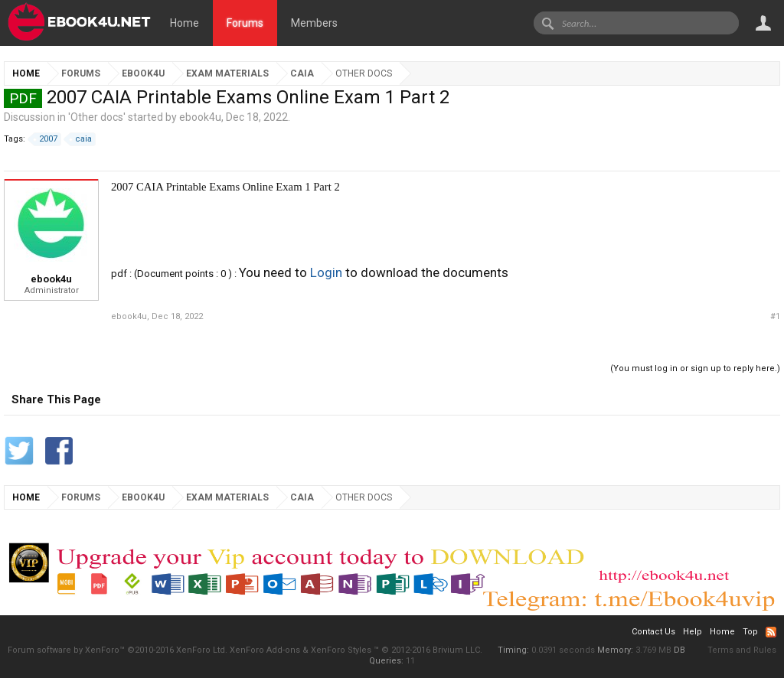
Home (185, 23)
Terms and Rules (742, 650)
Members (314, 23)
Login (326, 272)
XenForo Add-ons (265, 650)
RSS (771, 632)
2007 (46, 139)
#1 (775, 316)
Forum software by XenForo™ (118, 650)
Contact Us (653, 632)
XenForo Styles (341, 650)
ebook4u (200, 117)
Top (750, 632)
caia (81, 139)
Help (693, 632)
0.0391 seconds (563, 650)
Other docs (97, 117)
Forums (245, 23)
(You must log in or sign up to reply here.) (695, 368)
